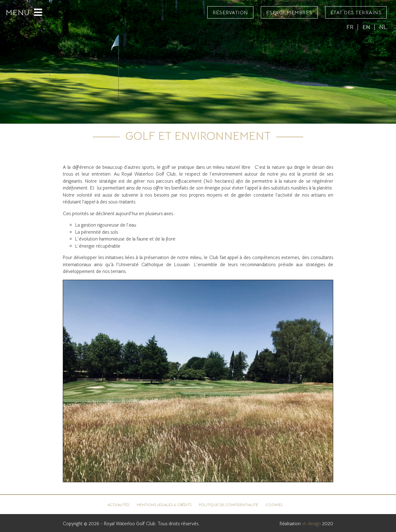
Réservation (230, 13)
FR (350, 27)
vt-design (311, 523)
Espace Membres (289, 13)
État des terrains (356, 13)
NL (383, 27)
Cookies (274, 505)
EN (366, 27)
